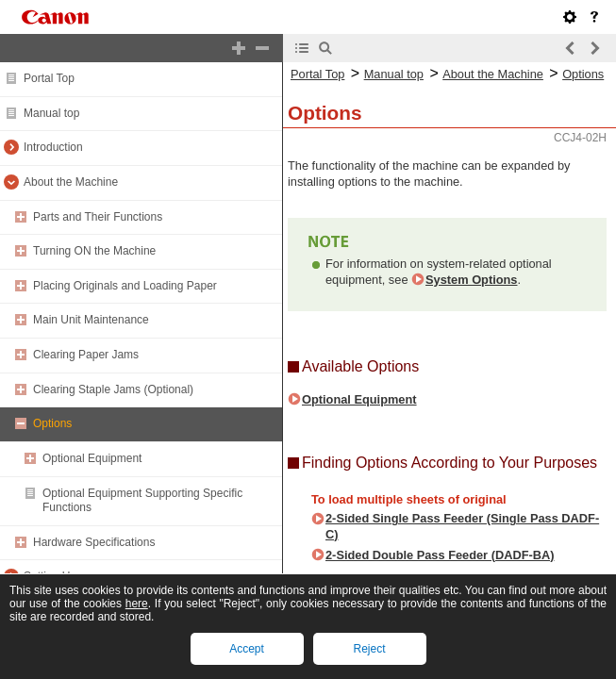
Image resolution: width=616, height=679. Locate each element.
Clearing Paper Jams (86, 355)
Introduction (53, 147)
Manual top (51, 113)
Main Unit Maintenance (91, 320)
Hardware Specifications (94, 542)
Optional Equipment (92, 458)
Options (52, 423)
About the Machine (71, 182)
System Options (471, 280)
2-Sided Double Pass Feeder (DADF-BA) (440, 555)
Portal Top (49, 78)
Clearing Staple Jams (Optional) (113, 389)
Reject (369, 649)
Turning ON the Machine (94, 251)
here (137, 604)
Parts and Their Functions (98, 217)
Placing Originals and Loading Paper (125, 286)
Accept (247, 649)
